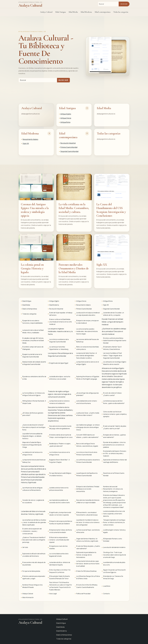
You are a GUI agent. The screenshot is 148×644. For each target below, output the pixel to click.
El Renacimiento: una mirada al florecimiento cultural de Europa (87, 514)
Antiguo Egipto (66, 114)
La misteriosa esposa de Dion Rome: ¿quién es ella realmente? (114, 402)
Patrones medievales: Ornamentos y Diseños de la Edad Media (74, 268)
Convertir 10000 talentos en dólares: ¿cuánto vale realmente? (87, 436)
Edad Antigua (67, 108)
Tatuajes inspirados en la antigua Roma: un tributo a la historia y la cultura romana (114, 522)
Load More (107, 586)
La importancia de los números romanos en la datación (59, 402)
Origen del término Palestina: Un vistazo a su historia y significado (87, 540)
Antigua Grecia (66, 118)
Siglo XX (102, 265)
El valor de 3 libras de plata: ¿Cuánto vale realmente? (88, 547)
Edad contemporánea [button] (103, 12)
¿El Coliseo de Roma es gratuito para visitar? (33, 414)
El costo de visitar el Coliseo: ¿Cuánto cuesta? (113, 394)
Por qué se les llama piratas (31, 571)
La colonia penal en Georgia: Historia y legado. (32, 268)
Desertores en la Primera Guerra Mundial (114, 474)
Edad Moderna (30, 133)
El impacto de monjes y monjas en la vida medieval (87, 322)
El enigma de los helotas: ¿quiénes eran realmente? (114, 436)
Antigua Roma (65, 122)
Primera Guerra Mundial (69, 147)
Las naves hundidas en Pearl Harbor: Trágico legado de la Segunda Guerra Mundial (113, 356)
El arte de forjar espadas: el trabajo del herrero (61, 314)
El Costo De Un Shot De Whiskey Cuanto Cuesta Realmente (87, 586)
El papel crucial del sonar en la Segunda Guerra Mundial (32, 356)
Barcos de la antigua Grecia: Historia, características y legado (87, 445)
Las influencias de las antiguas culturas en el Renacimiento (32, 489)
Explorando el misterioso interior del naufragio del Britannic (115, 461)
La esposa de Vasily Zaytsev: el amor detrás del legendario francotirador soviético (87, 356)
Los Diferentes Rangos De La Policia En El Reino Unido (88, 577)
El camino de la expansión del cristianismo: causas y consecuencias (32, 531)
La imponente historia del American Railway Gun (34, 461)
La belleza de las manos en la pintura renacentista (59, 489)
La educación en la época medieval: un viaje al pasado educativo (88, 314)
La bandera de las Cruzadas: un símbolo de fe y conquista (114, 314)
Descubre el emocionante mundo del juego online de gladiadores (60, 427)
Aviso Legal (53, 594)
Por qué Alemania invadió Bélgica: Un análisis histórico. (60, 474)
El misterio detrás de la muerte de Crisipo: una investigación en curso (61, 436)
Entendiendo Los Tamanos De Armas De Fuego (113, 577)
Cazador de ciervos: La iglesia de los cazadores (33, 501)
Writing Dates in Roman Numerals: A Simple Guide (34, 402)
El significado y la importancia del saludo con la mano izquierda (60, 514)
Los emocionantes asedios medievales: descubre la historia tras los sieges (87, 331)
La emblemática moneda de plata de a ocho (114, 564)
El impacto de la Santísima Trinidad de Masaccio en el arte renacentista (88, 489)
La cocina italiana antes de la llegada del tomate (59, 555)
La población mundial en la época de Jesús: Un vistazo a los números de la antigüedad (88, 522)
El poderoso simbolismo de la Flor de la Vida (34, 378)
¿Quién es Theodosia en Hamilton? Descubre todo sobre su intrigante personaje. (34, 540)
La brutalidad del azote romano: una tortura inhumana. (87, 402)
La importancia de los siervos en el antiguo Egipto (88, 363)
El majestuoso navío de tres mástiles (58, 547)
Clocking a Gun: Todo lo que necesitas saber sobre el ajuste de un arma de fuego (115, 555)
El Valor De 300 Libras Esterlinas (86, 571)
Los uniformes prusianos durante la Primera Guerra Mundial (88, 461)
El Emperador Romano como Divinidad (113, 540)
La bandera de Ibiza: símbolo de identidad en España (60, 564)
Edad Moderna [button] (86, 12)
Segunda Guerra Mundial (69, 151)
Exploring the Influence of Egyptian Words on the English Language (88, 378)
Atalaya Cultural (46, 12)
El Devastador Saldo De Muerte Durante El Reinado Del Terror (60, 577)
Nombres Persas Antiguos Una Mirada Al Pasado (32, 586)
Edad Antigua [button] (61, 12)
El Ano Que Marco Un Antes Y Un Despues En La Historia (60, 571)
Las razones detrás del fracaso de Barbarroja (87, 341)
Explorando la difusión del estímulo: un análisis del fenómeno (34, 555)
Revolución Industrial (68, 143)
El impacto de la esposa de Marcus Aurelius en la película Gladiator (61, 522)
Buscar (124, 4)
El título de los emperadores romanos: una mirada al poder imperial (59, 540)
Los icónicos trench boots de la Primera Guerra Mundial (87, 453)
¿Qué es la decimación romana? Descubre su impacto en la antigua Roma (34, 427)
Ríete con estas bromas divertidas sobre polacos (88, 348)
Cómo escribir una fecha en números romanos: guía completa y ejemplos (115, 414)
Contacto (106, 594)
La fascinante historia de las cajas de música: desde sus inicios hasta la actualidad (88, 564)
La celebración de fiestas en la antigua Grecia (32, 453)
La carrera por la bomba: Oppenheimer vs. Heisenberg (59, 348)
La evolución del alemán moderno (114, 547)
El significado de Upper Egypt (59, 363)
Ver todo (25, 547)
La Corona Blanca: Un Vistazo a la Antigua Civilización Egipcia (33, 394)
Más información (28, 597)
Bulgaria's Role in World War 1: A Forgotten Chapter (59, 461)
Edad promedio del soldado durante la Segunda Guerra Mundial (34, 363)
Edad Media (73, 12)
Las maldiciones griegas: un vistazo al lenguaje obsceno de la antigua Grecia (88, 427)
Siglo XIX (26, 143)
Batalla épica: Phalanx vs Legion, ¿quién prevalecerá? (60, 445)
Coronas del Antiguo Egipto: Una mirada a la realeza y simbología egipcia (35, 210)
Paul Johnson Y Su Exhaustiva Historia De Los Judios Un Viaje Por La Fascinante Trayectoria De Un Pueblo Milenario (61, 586)
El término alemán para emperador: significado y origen (34, 577)
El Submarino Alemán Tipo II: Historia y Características (112, 348)
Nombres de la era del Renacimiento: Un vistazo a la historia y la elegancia (113, 489)
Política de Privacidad (83, 594)
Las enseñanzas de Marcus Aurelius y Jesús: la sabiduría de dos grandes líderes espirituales (34, 522)
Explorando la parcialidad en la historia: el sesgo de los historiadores (86, 555)
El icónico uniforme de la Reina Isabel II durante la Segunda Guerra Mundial (115, 341)
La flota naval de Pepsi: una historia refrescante (88, 531)
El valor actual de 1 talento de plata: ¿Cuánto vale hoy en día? (115, 427)
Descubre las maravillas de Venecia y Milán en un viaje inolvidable (88, 501)
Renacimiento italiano (30, 139)
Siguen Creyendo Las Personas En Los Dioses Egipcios (114, 571)
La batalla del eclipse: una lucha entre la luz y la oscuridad (60, 378)
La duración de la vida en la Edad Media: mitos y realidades (33, 331)
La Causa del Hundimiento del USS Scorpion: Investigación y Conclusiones (111, 210)
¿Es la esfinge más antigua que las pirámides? (87, 394)
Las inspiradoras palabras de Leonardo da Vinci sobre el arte (59, 501)
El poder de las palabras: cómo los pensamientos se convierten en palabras (114, 445)
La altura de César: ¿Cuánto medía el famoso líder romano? (88, 414)
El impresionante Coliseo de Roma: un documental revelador (61, 531)
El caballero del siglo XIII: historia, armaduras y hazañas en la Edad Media (33, 341)
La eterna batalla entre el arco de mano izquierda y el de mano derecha (114, 514)
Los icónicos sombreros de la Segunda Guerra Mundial (59, 341)
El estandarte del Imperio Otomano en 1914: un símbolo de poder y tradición (115, 454)
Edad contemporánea (68, 135)
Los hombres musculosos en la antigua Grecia (60, 453)
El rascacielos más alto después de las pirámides (34, 564)
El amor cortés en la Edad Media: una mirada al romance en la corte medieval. (61, 322)
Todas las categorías (121, 12)
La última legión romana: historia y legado (114, 531)
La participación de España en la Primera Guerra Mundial (87, 474)
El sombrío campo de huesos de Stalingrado (33, 348)
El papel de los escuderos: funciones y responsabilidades (33, 322)
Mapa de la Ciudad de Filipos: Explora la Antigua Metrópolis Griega (32, 445)
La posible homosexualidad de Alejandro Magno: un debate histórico (32, 436)
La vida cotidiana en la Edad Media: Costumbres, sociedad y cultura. (74, 208)
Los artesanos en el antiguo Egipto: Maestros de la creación (115, 363)
